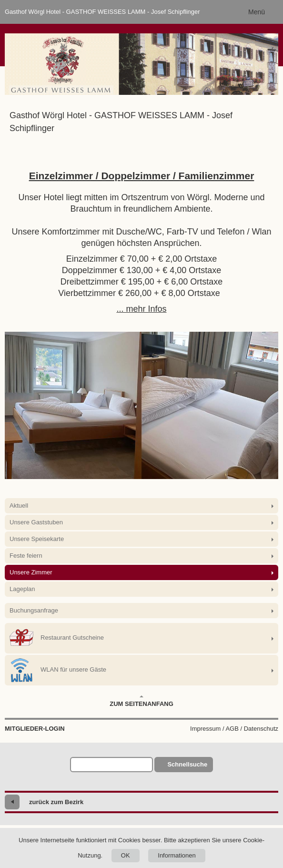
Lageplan (22, 589)
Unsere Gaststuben (36, 522)
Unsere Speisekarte (37, 539)
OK (126, 855)
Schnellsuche (187, 764)
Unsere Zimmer (31, 572)
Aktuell (19, 505)
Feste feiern (26, 556)
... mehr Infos (141, 309)
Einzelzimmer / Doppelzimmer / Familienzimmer (142, 176)
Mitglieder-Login (35, 729)
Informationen (177, 855)
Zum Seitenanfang (141, 701)
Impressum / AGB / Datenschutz (234, 729)
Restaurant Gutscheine (57, 638)
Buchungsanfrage (34, 610)
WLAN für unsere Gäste (58, 670)
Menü (257, 12)
